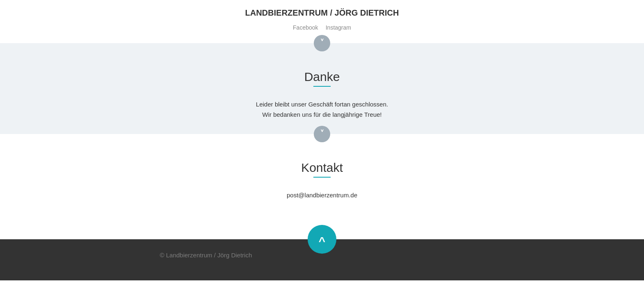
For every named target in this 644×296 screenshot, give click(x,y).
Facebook (305, 28)
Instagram (338, 28)
